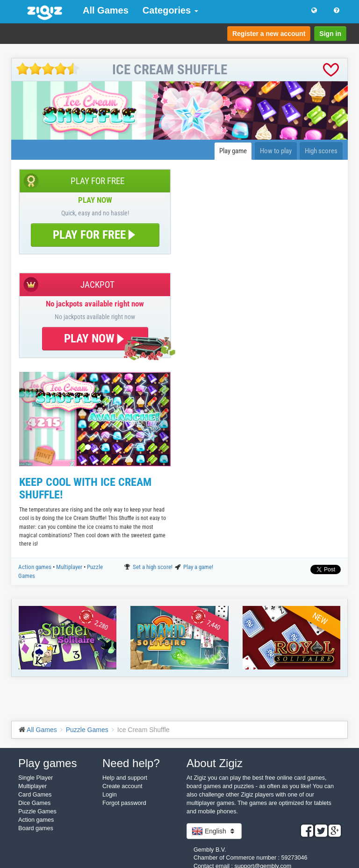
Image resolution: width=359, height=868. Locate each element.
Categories (170, 10)
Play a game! (198, 567)
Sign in (330, 34)
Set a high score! (153, 567)
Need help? (131, 763)
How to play (276, 151)
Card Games (35, 795)
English (214, 831)
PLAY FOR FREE (95, 235)
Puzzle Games (37, 811)
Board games (36, 828)
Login (110, 795)
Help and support (125, 778)
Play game (233, 151)
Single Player (36, 778)
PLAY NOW (95, 338)
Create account (122, 786)
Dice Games (34, 803)
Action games (36, 567)
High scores (321, 151)
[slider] (48, 69)
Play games (47, 763)
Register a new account (269, 34)
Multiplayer (70, 567)
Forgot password (124, 803)
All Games (106, 10)
